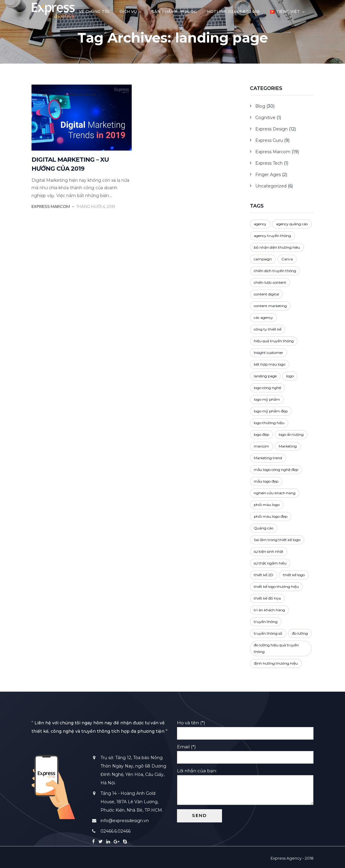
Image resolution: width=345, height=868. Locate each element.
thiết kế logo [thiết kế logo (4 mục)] (294, 575)
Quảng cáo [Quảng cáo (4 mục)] (264, 528)
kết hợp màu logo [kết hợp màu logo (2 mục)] (270, 364)
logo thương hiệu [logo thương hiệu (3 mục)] (269, 423)
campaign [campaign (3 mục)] (263, 259)
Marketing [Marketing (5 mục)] (288, 446)
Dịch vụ (128, 11)
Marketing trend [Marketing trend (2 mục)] (268, 458)
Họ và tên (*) (245, 728)
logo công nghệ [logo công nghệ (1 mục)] (267, 388)
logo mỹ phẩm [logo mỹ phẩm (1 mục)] (267, 399)
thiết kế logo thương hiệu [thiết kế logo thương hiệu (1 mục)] (276, 587)
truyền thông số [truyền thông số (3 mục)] (268, 633)
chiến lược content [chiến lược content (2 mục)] (270, 282)
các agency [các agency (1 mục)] (263, 317)
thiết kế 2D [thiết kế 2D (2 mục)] (264, 575)
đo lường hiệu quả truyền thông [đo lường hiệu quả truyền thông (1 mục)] (276, 648)
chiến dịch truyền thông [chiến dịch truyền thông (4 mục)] (275, 271)
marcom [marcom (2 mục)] (261, 446)
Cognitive (265, 118)
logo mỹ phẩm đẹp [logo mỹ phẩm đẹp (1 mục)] (271, 411)
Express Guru (269, 140)
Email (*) (245, 752)
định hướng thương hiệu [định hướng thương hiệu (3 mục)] (276, 663)
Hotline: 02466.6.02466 (233, 11)
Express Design (271, 129)
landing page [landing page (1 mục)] (265, 376)
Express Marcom (80, 95)
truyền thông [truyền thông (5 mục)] (266, 622)
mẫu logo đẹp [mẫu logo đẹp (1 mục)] (266, 481)
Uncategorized (271, 186)
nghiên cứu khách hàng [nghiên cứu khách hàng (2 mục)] (275, 493)
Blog (191, 11)
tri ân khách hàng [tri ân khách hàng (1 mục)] (269, 610)
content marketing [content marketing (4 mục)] (270, 306)
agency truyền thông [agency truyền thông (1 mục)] (272, 236)
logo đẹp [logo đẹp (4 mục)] (261, 434)
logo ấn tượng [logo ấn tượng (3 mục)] (291, 434)
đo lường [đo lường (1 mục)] (300, 633)
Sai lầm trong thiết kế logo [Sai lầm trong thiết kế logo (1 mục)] (277, 540)
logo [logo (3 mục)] (290, 376)
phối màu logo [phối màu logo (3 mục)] (267, 505)
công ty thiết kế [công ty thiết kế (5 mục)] (268, 329)
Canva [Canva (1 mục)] (287, 259)
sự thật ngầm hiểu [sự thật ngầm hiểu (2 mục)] (270, 563)
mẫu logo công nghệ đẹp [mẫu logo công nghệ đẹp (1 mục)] (276, 470)
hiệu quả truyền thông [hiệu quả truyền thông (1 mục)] (274, 341)
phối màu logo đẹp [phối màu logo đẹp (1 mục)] (271, 516)
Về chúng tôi (94, 11)
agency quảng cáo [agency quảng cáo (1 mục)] (292, 224)
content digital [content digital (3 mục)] (266, 294)
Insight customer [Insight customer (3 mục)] (268, 353)
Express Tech (269, 163)
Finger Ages (268, 175)
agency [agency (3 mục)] (260, 224)
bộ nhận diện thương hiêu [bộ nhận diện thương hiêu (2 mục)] (277, 247)
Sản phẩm (163, 11)
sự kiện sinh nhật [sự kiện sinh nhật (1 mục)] (269, 551)
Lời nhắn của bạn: (245, 787)
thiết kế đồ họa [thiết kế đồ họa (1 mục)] (267, 598)
